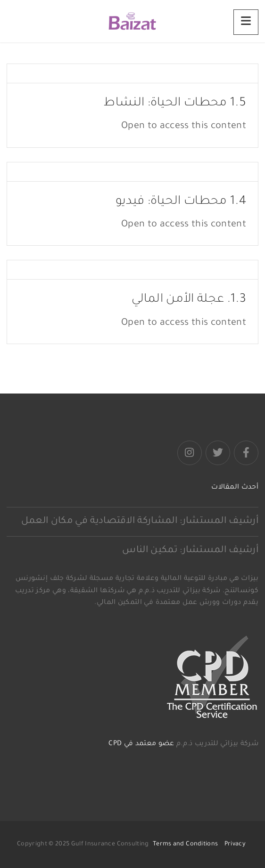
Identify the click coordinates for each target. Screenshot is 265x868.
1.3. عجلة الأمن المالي (189, 300)
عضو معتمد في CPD (141, 744)
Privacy (235, 844)
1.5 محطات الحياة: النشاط (175, 104)
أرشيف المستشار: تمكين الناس (190, 551)
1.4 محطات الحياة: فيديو (181, 202)
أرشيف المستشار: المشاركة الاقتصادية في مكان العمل (140, 522)
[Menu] (246, 22)
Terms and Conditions (185, 844)
